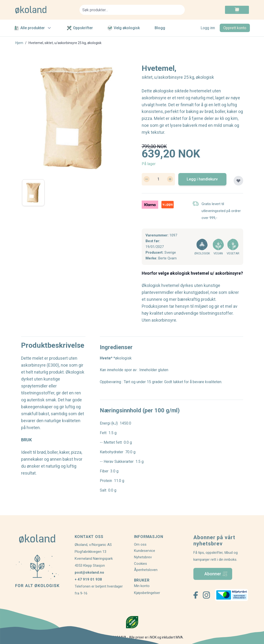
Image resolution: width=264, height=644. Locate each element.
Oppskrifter (80, 28)
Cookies (140, 564)
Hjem (19, 43)
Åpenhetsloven (146, 570)
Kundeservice (145, 551)
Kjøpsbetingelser (147, 593)
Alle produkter (33, 28)
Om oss (140, 544)
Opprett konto (235, 28)
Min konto (142, 586)
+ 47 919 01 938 (88, 579)
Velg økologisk (124, 28)
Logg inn (208, 28)
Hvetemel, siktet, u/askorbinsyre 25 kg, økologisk (65, 43)
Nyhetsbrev (143, 557)
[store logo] (45, 10)
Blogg (160, 28)
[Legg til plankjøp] (238, 181)
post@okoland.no (89, 572)
